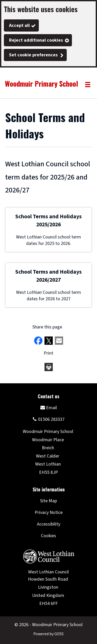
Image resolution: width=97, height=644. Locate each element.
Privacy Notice (49, 512)
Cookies (48, 536)
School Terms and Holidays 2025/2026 (48, 221)
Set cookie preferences (33, 55)
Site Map (48, 501)
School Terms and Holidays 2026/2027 (48, 276)
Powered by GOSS (48, 634)
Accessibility (49, 524)
